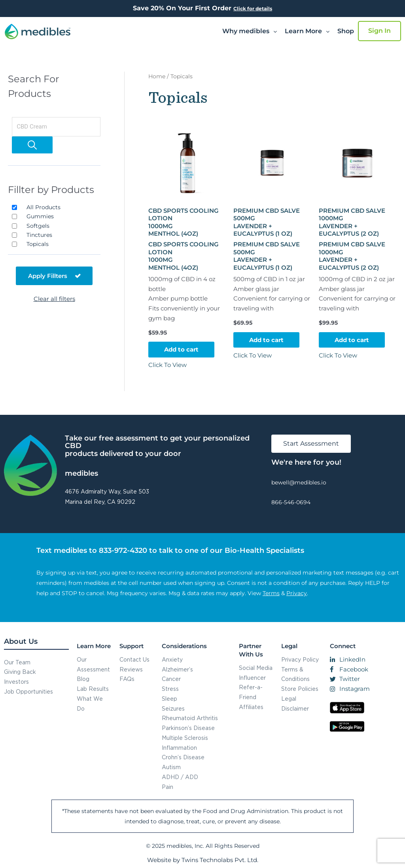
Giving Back (20, 672)
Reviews (131, 669)
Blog (83, 679)
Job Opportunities (28, 691)
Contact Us (134, 659)
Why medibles (250, 31)
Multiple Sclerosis (185, 738)
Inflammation (179, 748)
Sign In (379, 31)
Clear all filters (54, 299)
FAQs (127, 679)
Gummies (40, 216)
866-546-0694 (291, 502)
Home (157, 76)
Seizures (173, 708)
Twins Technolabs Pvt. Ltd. (220, 860)
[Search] (32, 145)
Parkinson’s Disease (188, 728)
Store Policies (300, 689)
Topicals (38, 244)
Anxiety (172, 659)
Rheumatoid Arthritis (190, 718)
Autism (171, 767)
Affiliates (251, 707)
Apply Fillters (54, 276)
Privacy (297, 593)
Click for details (253, 9)
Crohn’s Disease (183, 757)
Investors (16, 682)
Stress (170, 689)
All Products (44, 207)
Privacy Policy (300, 659)
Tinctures (39, 235)
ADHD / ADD (180, 777)
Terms (271, 593)
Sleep (169, 699)
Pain (167, 787)
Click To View (167, 365)
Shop (346, 31)
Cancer (171, 679)
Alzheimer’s (177, 669)
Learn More (307, 31)
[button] (250, 31)
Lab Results (93, 689)
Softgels (38, 226)
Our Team (17, 662)
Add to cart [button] (181, 349)
